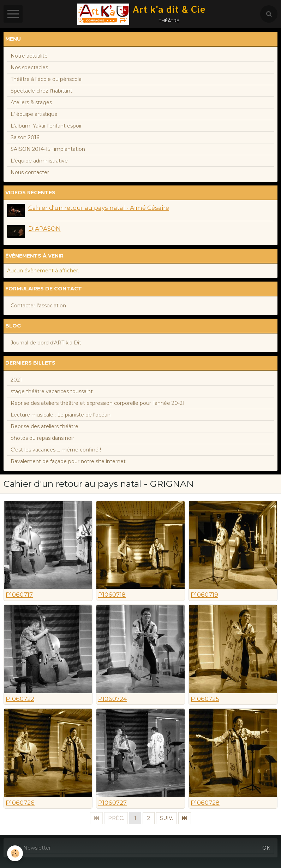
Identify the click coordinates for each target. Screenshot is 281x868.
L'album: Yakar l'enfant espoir (46, 126)
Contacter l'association (38, 306)
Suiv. (166, 818)
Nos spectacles (29, 67)
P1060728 (205, 803)
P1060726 (20, 803)
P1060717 (19, 595)
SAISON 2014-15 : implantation (48, 149)
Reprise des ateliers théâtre (44, 426)
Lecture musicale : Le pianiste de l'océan (61, 415)
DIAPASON (44, 229)
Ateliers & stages (31, 102)
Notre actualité (29, 56)
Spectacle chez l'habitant (41, 91)
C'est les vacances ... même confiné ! (56, 450)
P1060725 (205, 699)
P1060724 (113, 699)
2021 (16, 380)
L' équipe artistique (34, 114)
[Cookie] (15, 853)
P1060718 (112, 595)
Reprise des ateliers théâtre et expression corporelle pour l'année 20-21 (98, 403)
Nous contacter (30, 172)
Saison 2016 (25, 137)
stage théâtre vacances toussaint (52, 391)
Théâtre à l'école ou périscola (46, 79)
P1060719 (204, 595)
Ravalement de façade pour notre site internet (68, 461)
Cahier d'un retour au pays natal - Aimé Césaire (99, 208)
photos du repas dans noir (42, 438)
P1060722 (20, 699)
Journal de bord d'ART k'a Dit (46, 343)
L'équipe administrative (39, 161)
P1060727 (112, 803)
